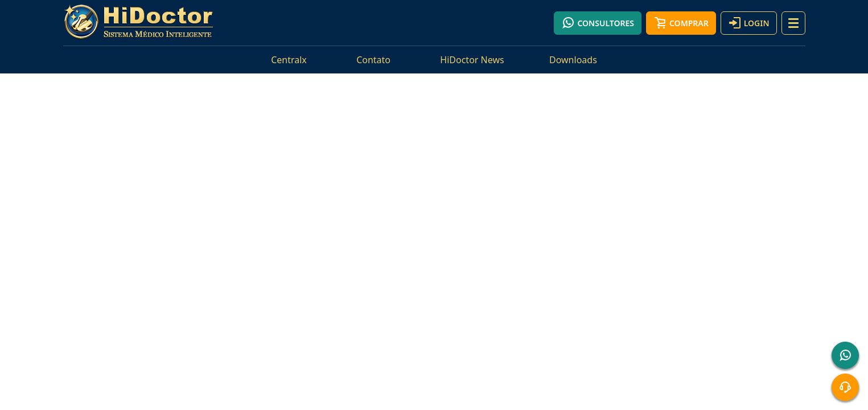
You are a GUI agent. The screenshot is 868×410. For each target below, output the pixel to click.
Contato (373, 60)
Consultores (598, 23)
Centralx (289, 60)
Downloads (573, 60)
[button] (793, 23)
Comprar (681, 23)
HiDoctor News (472, 60)
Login (749, 23)
